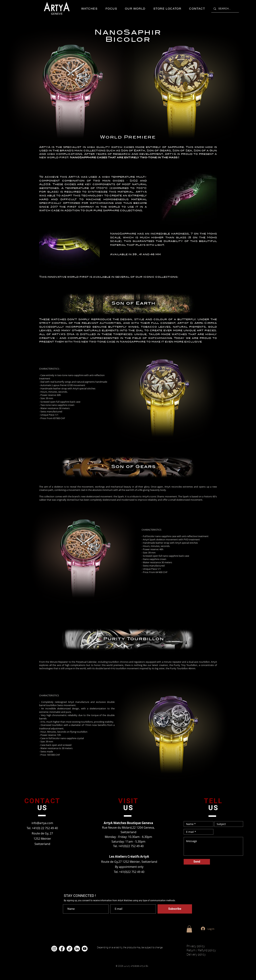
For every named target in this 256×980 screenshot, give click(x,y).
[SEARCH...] (225, 9)
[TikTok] (69, 949)
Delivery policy (196, 954)
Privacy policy (196, 946)
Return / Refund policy (201, 950)
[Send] (197, 862)
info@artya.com (42, 823)
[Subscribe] (175, 909)
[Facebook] (62, 949)
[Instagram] (54, 949)
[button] (89, 9)
